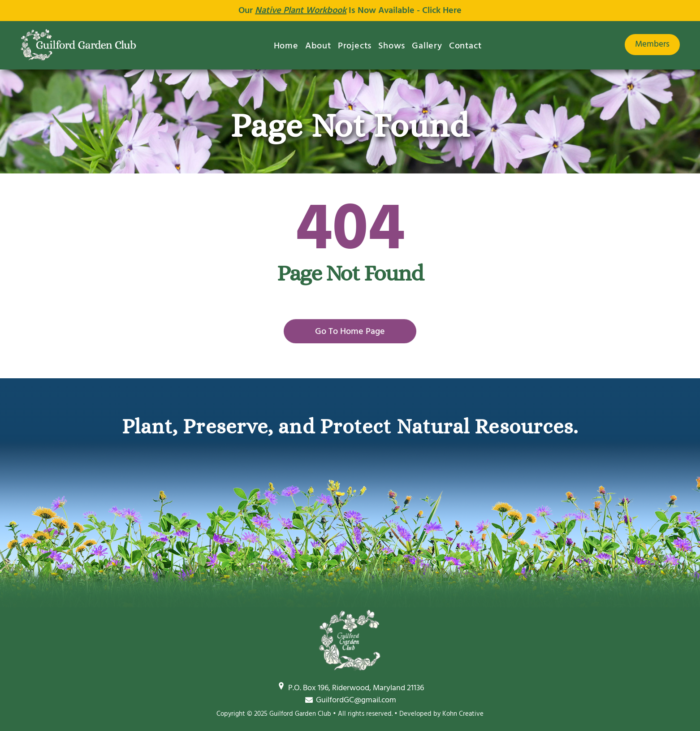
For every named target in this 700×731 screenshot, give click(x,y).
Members (652, 44)
